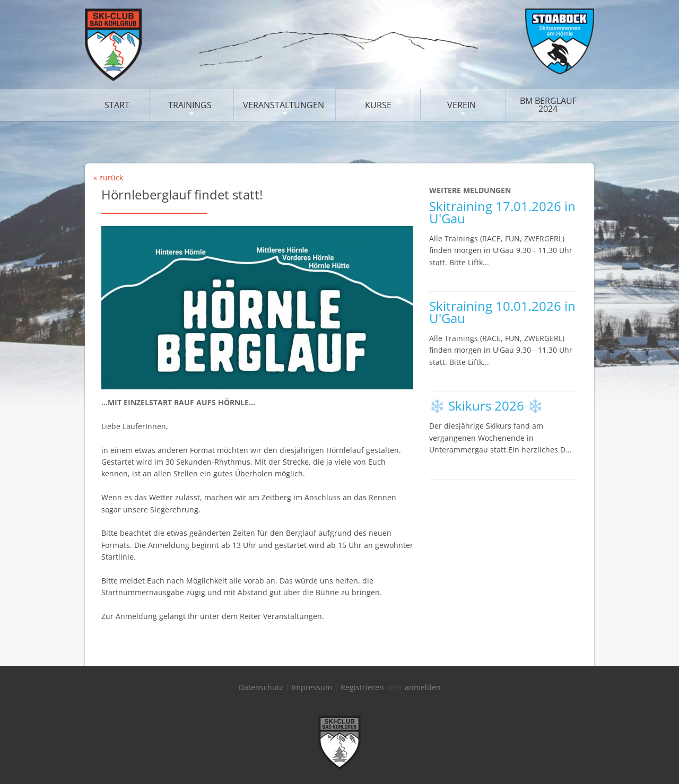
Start (117, 105)
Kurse (378, 105)
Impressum (312, 687)
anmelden (423, 687)
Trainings (190, 105)
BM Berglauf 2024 (548, 105)
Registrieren (362, 687)
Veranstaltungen (284, 105)
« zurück (108, 177)
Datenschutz (261, 687)
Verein (462, 105)
